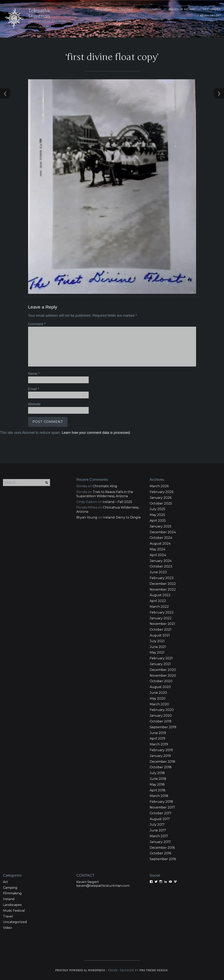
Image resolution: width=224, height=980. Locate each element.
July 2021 (157, 641)
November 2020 (163, 676)
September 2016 (163, 859)
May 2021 (157, 652)
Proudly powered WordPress (80, 970)
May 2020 (158, 698)
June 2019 (158, 733)
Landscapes (12, 905)
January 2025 (161, 526)
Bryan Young (87, 517)
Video (7, 928)
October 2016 (160, 853)
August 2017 (160, 819)
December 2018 (162, 762)
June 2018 (158, 779)
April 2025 (158, 521)
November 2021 (162, 624)
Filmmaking (12, 893)
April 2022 (158, 601)
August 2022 (160, 595)
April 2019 (157, 738)
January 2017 (160, 842)
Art (5, 882)
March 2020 (159, 704)
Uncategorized (15, 922)
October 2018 (161, 767)
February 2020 (162, 710)
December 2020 (163, 670)
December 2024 (163, 532)
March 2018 (159, 796)
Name (34, 374)
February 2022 (162, 612)
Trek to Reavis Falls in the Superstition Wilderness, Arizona (105, 494)
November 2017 (162, 807)
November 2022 (163, 589)
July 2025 (157, 509)
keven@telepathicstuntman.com (103, 886)
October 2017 (161, 813)
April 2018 (158, 790)
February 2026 (162, 492)
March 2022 (159, 607)
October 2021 (161, 630)
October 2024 (161, 538)
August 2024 (160, 543)
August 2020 (160, 687)
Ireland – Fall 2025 (117, 502)
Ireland (9, 899)
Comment (37, 324)
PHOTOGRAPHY (151, 9)
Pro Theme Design (154, 970)
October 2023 (161, 566)
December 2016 (162, 848)
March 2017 (159, 836)
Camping (10, 888)
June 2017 (158, 830)
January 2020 (161, 716)
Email (34, 389)
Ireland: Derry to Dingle (122, 517)
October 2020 (161, 681)
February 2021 (161, 658)
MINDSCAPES (212, 9)
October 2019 (161, 721)
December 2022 (163, 584)
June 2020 (158, 693)
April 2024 (158, 555)
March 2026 (159, 486)
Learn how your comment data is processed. (96, 433)
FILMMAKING (103, 9)
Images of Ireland (182, 9)
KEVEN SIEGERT (210, 15)
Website (34, 404)
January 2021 (160, 664)
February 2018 (161, 802)
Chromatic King (105, 486)
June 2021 (158, 647)
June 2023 (158, 572)
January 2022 (161, 618)
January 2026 (161, 498)
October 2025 (161, 503)
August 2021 (160, 635)
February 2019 (161, 750)
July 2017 (157, 825)
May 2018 (157, 784)
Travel (8, 916)
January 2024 (161, 561)
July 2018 (157, 773)
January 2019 (160, 756)
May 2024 (157, 549)
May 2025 (157, 515)
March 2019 (159, 744)
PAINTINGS (126, 9)
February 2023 (162, 578)
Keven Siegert (88, 882)
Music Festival (14, 911)
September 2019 (163, 727)
